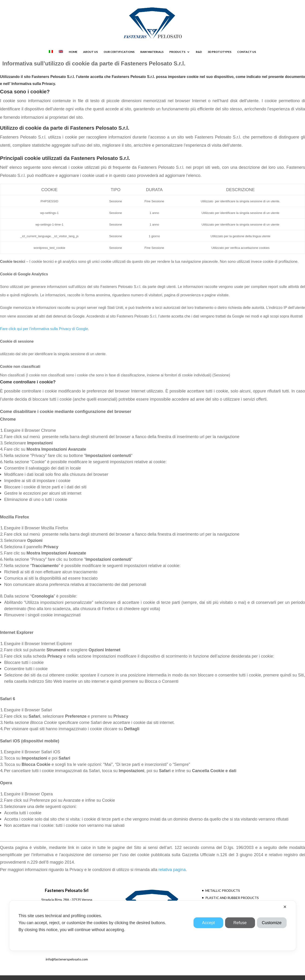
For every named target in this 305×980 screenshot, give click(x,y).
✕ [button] (285, 907)
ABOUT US (90, 52)
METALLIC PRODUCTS (223, 890)
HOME (73, 52)
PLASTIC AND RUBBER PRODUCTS (232, 898)
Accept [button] (208, 923)
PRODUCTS (177, 52)
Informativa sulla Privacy (33, 84)
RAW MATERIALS (152, 52)
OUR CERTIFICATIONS (119, 52)
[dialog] (152, 926)
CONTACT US (247, 52)
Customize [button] (272, 923)
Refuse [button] (240, 923)
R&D (199, 52)
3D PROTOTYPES (220, 52)
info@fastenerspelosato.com (67, 959)
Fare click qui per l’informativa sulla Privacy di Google (44, 329)
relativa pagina (172, 870)
